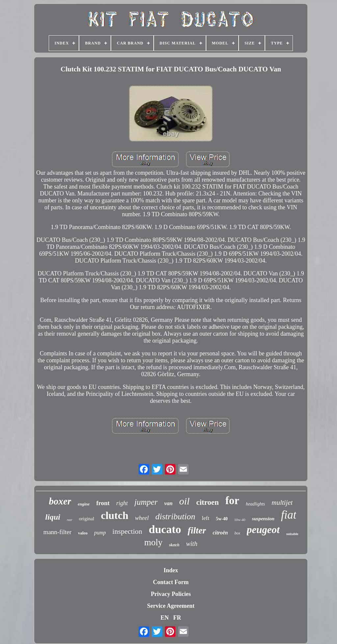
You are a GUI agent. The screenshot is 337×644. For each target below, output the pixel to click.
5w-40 (222, 519)
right (122, 503)
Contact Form (171, 582)
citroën (220, 533)
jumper (146, 502)
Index (171, 570)
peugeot (263, 530)
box (237, 533)
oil (185, 501)
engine (84, 504)
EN (165, 618)
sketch (174, 545)
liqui (53, 517)
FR (177, 618)
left (206, 518)
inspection (127, 531)
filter (197, 530)
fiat (289, 515)
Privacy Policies (171, 594)
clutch (115, 515)
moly (153, 542)
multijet (282, 502)
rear (70, 520)
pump (100, 533)
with (192, 544)
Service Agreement (171, 606)
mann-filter (57, 532)
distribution (175, 516)
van (168, 503)
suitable (292, 534)
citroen (207, 502)
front (103, 503)
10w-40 (240, 520)
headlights (255, 504)
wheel (142, 518)
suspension (263, 519)
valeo (83, 533)
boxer (60, 501)
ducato (165, 529)
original (87, 519)
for (232, 501)
